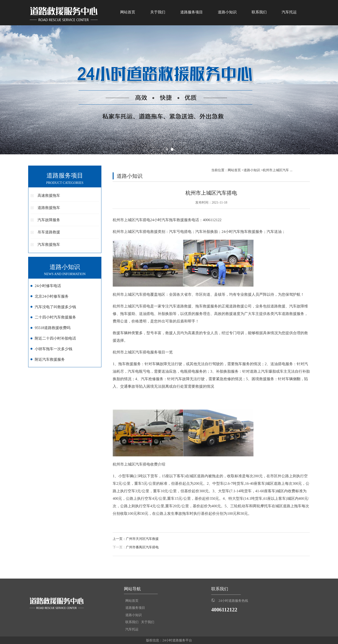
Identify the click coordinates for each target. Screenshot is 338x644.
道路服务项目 (192, 12)
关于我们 (158, 12)
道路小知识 (227, 12)
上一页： (119, 539)
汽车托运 (289, 12)
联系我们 (259, 12)
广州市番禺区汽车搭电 (142, 547)
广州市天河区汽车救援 (142, 539)
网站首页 (128, 12)
